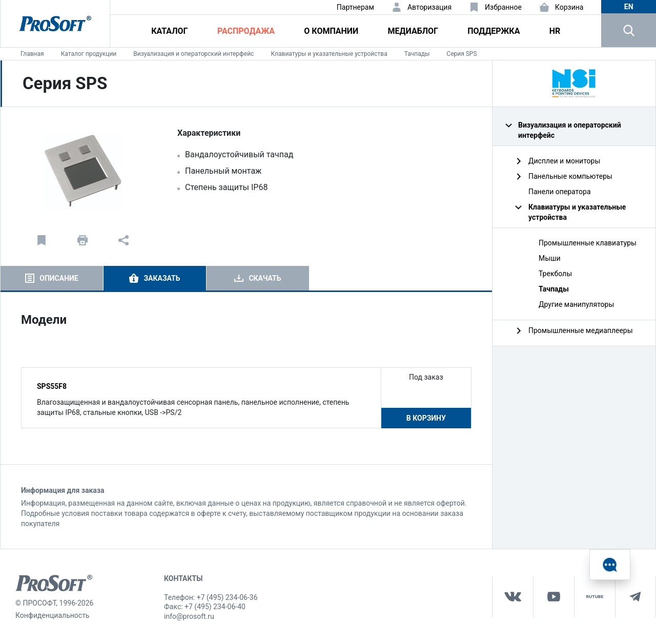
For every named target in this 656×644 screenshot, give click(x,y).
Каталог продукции (89, 54)
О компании (331, 31)
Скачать (265, 278)
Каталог (169, 31)
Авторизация (429, 7)
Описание (59, 278)
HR (555, 31)
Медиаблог (413, 31)
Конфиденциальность (52, 615)
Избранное (503, 7)
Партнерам (355, 7)
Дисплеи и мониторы (564, 161)
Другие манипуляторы (576, 304)
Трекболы (555, 274)
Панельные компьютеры (570, 176)
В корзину (426, 418)
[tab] (52, 278)
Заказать (162, 278)
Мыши (550, 258)
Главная (32, 54)
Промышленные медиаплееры (581, 330)
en (629, 7)
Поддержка (494, 31)
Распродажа (246, 31)
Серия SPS (462, 54)
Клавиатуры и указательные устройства (329, 54)
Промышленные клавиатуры (588, 243)
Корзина (569, 7)
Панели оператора (560, 192)
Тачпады (417, 54)
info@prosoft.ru (189, 616)
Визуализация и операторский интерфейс (193, 54)
